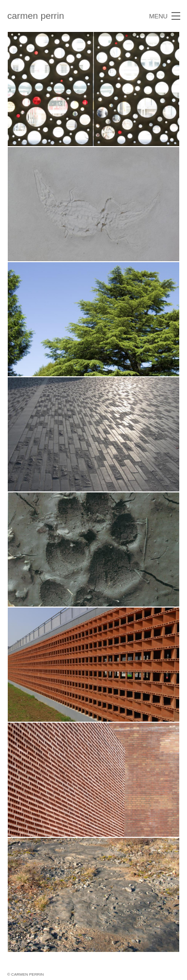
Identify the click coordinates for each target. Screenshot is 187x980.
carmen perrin (36, 16)
